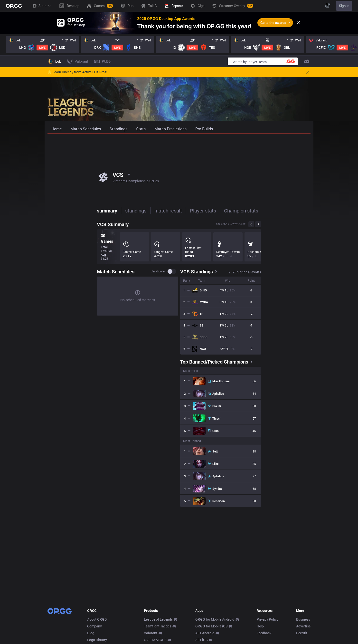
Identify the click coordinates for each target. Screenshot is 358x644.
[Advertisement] (179, 147)
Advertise (303, 626)
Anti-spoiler (208, 271)
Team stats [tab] (229, 211)
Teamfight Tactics (158, 626)
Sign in (344, 6)
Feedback (264, 633)
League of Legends (158, 619)
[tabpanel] (179, 363)
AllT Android (205, 633)
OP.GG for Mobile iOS (212, 626)
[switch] (221, 271)
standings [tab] (86, 211)
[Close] (298, 23)
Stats (41, 6)
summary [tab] (58, 211)
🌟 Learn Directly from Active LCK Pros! (77, 72)
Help (260, 626)
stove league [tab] (263, 211)
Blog (91, 633)
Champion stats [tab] (192, 211)
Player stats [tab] (154, 211)
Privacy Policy (268, 619)
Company (94, 626)
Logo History (97, 640)
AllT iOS (202, 640)
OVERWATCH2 (155, 640)
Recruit (302, 633)
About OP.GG (97, 619)
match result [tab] (119, 211)
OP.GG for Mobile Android (215, 619)
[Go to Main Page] (14, 6)
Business (303, 619)
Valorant (151, 633)
